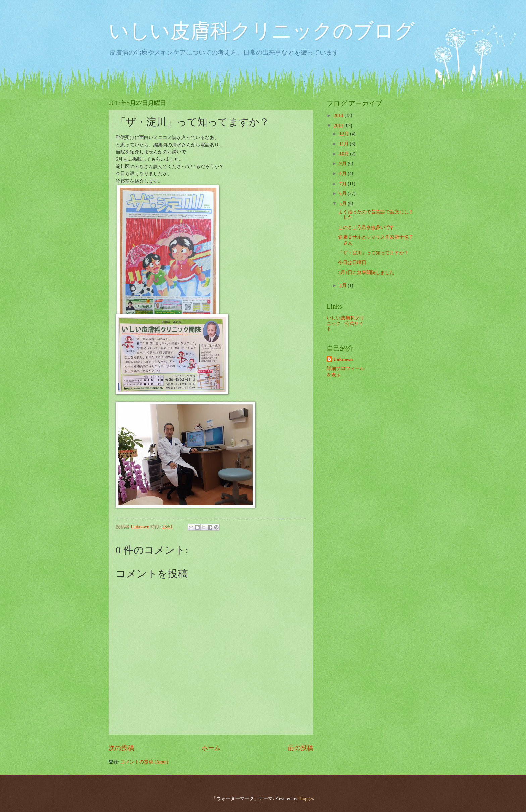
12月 (345, 134)
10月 (345, 154)
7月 (344, 184)
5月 (344, 204)
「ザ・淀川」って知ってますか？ (373, 253)
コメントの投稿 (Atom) (144, 762)
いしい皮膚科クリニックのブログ (262, 31)
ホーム (211, 748)
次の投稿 (121, 748)
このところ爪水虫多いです (366, 227)
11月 (345, 144)
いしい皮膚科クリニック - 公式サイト (346, 323)
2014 (339, 116)
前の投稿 (301, 748)
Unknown (343, 360)
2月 (344, 285)
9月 (344, 164)
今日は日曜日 (352, 263)
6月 (344, 193)
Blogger (306, 798)
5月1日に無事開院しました (366, 273)
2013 (339, 126)
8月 (344, 174)
